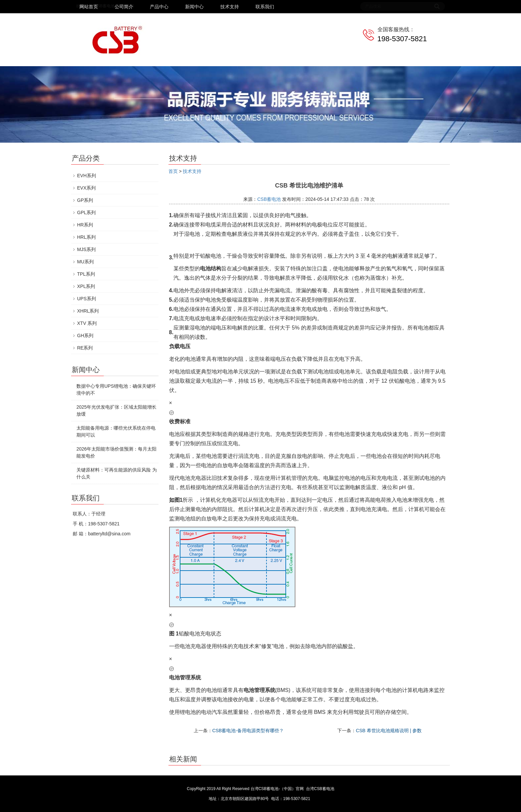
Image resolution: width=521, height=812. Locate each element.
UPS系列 (87, 299)
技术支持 (230, 7)
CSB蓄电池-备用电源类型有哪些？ (248, 731)
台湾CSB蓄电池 (320, 789)
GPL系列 (86, 212)
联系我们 (265, 7)
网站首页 (89, 7)
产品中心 (159, 7)
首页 (173, 171)
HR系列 (85, 225)
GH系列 (85, 336)
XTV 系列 (87, 323)
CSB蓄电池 (269, 199)
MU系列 (85, 262)
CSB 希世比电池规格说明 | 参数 (389, 731)
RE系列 (85, 348)
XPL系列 (86, 286)
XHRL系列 (88, 311)
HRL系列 (86, 237)
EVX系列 (86, 188)
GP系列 (85, 200)
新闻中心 (194, 7)
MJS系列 (86, 249)
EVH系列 (87, 176)
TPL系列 (86, 274)
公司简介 (124, 7)
